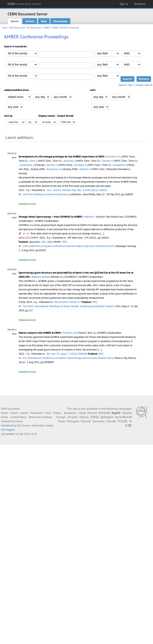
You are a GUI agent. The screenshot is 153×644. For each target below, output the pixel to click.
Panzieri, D (85, 169)
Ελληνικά (104, 413)
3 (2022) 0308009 (67, 354)
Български (70, 413)
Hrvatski (73, 417)
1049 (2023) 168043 (77, 190)
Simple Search (144, 85)
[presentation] (24, 233)
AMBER (46, 28)
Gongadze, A (120, 165)
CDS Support (8, 430)
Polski (62, 421)
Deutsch (92, 413)
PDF (44, 242)
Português (73, 421)
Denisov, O (52, 165)
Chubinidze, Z (27, 165)
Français (61, 417)
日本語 (95, 417)
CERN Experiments (17, 28)
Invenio (19, 421)
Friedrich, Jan (70, 333)
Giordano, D (80, 165)
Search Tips (126, 85)
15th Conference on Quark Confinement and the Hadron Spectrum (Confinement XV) (69, 246)
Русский (86, 421)
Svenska (111, 421)
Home (5, 28)
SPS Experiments (34, 28)
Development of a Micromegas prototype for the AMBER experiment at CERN (61, 157)
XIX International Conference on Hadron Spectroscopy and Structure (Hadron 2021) (68, 358)
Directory (140, 4)
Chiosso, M (108, 161)
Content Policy (19, 417)
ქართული (107, 417)
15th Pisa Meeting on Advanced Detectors (45, 194)
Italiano (84, 417)
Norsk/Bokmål (123, 417)
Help (44, 21)
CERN (24, 4)
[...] (102, 233)
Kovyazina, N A (54, 169)
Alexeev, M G (114, 157)
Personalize (60, 21)
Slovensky (99, 421)
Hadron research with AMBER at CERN (40, 333)
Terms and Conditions (40, 417)
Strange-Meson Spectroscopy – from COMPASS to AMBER (50, 217)
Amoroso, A (70, 161)
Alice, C (33, 161)
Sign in (124, 4)
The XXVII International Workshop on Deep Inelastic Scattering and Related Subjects (68, 306)
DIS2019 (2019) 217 (68, 302)
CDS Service (23, 426)
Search (15, 21)
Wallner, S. (90, 217)
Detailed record (27, 204)
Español (127, 413)
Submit (30, 21)
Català (82, 413)
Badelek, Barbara (41, 277)
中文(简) (123, 421)
